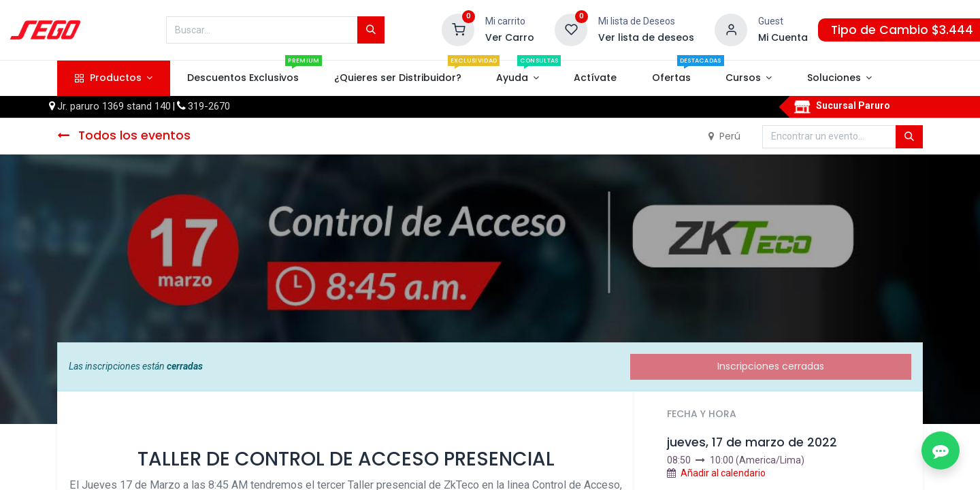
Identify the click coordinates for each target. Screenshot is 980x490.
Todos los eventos (124, 135)
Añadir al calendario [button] (723, 473)
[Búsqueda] (371, 30)
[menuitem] (243, 78)
